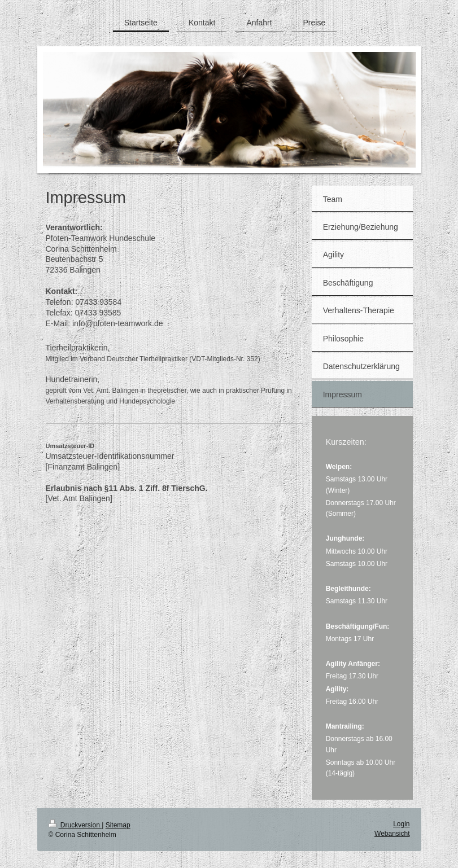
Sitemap (118, 825)
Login (401, 824)
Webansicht (392, 834)
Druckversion (75, 825)
